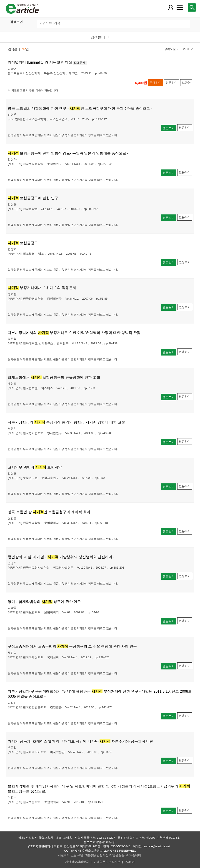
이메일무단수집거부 (107, 862)
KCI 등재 (80, 63)
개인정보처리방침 (77, 862)
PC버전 (130, 862)
